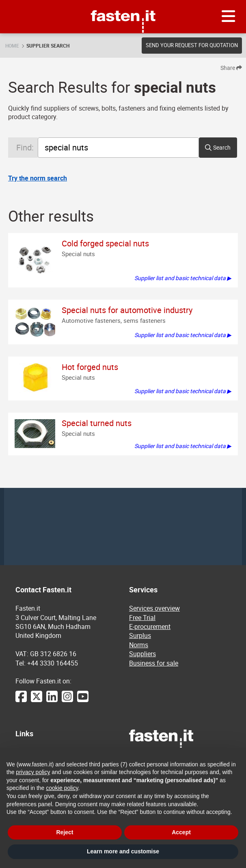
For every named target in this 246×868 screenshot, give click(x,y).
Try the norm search (38, 178)
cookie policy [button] (62, 788)
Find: (25, 147)
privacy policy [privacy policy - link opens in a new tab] (33, 772)
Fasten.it (123, 3)
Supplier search (48, 46)
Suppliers (142, 654)
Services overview (154, 608)
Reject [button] (65, 832)
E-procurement (150, 627)
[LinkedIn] (52, 700)
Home (12, 46)
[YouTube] (83, 700)
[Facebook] (21, 700)
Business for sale (154, 663)
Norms (139, 645)
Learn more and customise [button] (123, 851)
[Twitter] (37, 700)
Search (222, 147)
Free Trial (142, 618)
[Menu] (229, 17)
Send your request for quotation (192, 45)
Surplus (140, 635)
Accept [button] (181, 832)
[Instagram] (67, 700)
